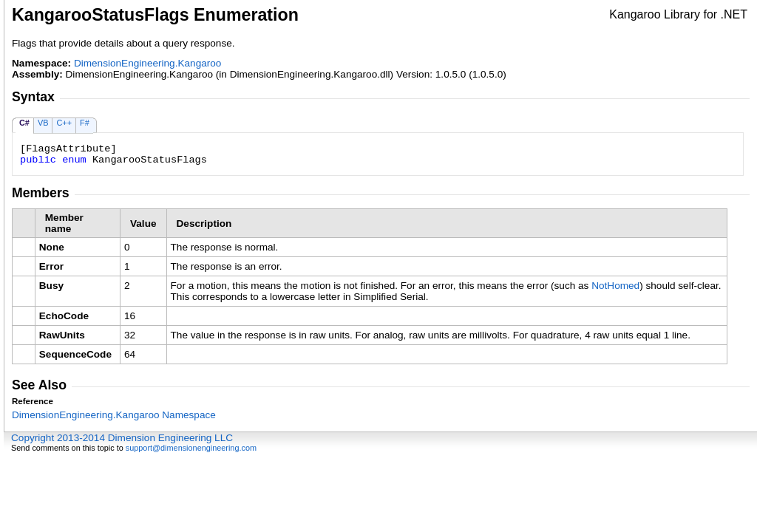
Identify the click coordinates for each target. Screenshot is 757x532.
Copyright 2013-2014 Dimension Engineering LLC (122, 438)
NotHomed (615, 286)
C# (24, 123)
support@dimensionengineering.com (191, 448)
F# (85, 123)
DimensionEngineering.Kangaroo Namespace (114, 415)
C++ (64, 123)
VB (43, 123)
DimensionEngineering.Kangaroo (148, 63)
